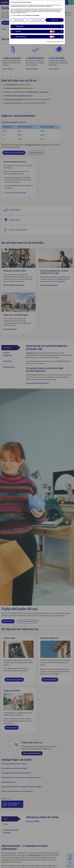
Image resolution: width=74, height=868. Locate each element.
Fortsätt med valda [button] (36, 20)
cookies (19, 15)
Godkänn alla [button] (55, 20)
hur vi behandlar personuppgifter (31, 15)
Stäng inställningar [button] (19, 20)
